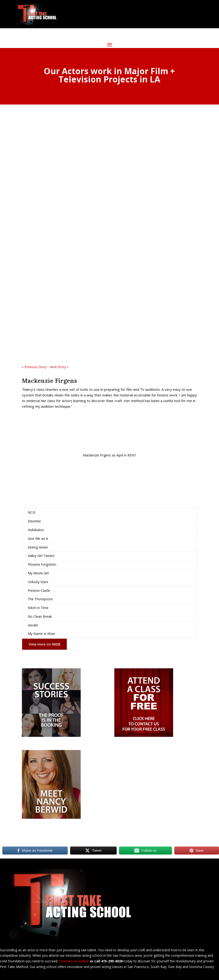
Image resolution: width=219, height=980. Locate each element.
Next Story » (59, 367)
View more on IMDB (44, 644)
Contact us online (74, 961)
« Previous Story (34, 367)
